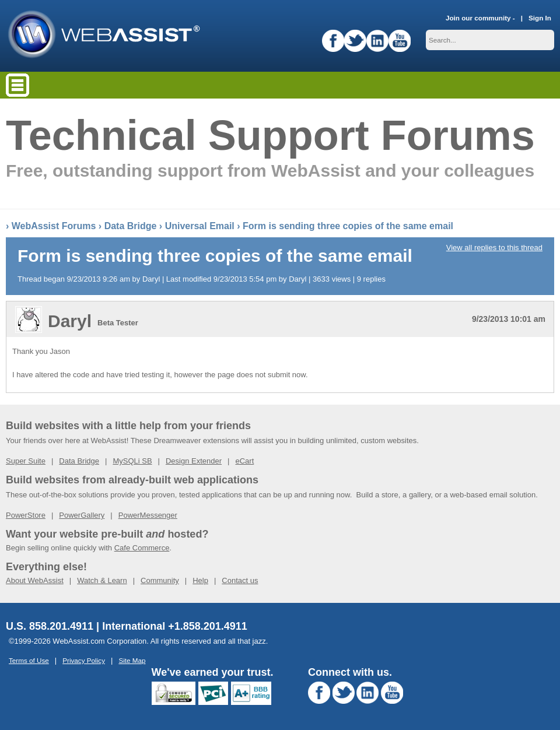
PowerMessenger (148, 515)
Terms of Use (29, 660)
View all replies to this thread (494, 248)
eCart (244, 461)
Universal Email (200, 226)
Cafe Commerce (142, 548)
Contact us (240, 580)
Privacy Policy (84, 660)
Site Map (132, 660)
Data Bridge (131, 226)
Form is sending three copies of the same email (348, 226)
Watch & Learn (102, 580)
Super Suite (26, 461)
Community (160, 580)
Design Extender (194, 461)
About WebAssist (35, 580)
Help (200, 580)
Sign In (540, 18)
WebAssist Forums (54, 226)
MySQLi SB (132, 461)
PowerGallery (82, 515)
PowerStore (26, 515)
